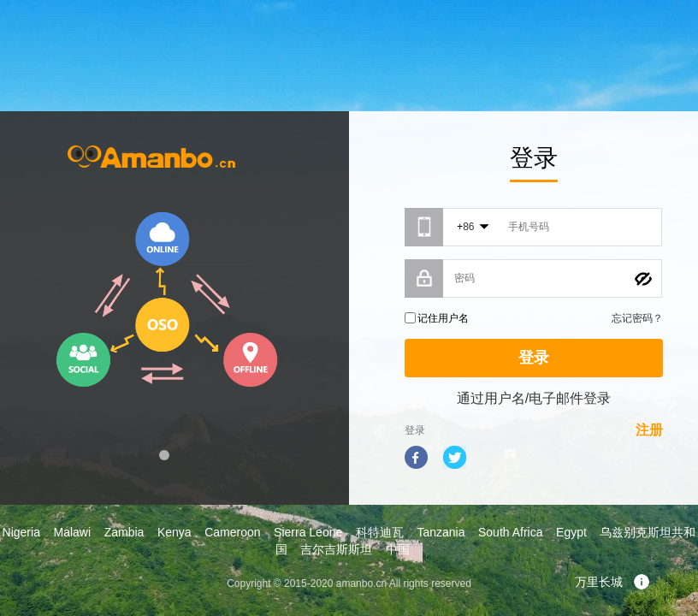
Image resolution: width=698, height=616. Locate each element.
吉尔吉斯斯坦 (336, 549)
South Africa (511, 532)
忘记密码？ (637, 318)
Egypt (571, 532)
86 (468, 227)
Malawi (72, 532)
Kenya (174, 532)
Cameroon (232, 532)
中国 (398, 549)
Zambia (124, 532)
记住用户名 (443, 318)
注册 (649, 430)
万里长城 (612, 582)
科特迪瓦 (380, 532)
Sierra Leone (308, 532)
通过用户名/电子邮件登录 (534, 398)
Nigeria (21, 532)
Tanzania (441, 532)
